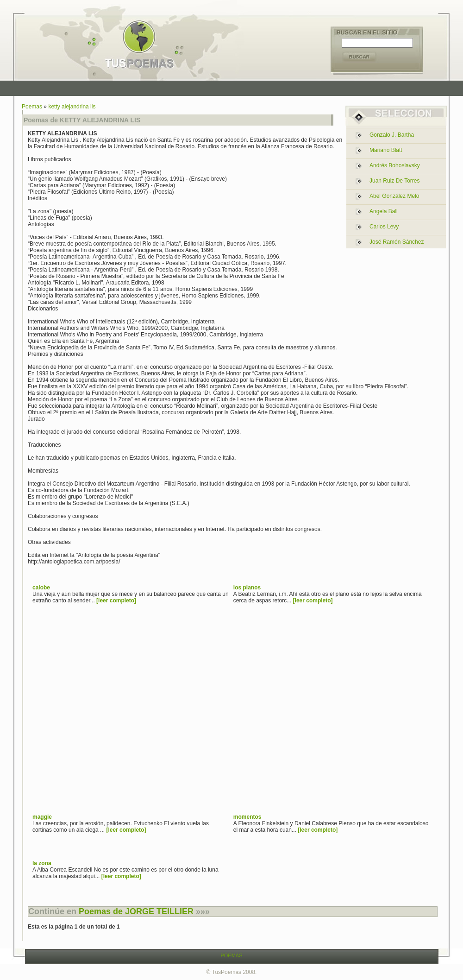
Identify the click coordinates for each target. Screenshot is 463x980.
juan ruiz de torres (395, 181)
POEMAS (231, 955)
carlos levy (384, 227)
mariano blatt (386, 150)
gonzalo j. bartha (392, 135)
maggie (42, 817)
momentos (247, 817)
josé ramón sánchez (397, 242)
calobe (41, 588)
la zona (42, 863)
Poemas (32, 107)
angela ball (384, 211)
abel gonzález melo (394, 196)
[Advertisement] (87, 718)
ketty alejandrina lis (72, 107)
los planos (247, 588)
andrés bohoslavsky (395, 165)
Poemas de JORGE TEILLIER (136, 911)
